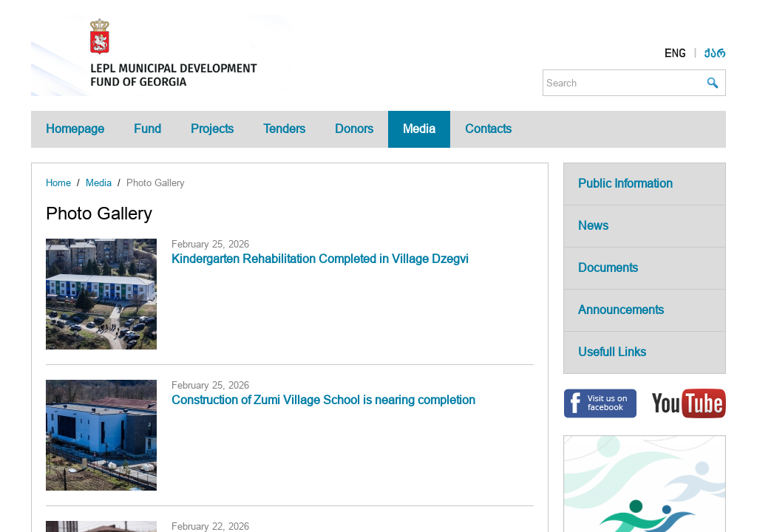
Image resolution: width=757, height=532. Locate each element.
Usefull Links (612, 352)
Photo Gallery (156, 183)
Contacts (488, 129)
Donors (354, 129)
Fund (147, 129)
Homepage (75, 129)
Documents (608, 268)
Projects (212, 129)
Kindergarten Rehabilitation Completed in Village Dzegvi (320, 259)
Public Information (625, 184)
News (593, 226)
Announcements (621, 310)
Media (419, 129)
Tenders (284, 129)
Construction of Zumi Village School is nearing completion (323, 400)
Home (58, 183)
